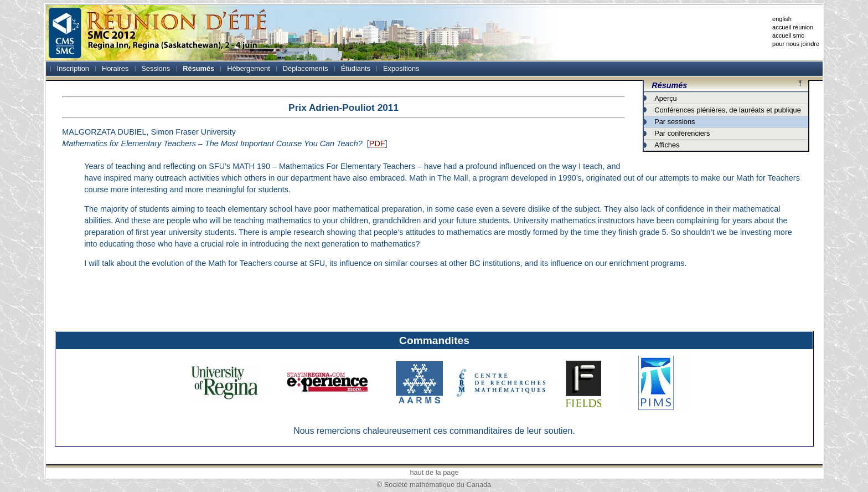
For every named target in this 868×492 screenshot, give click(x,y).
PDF (377, 143)
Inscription (73, 68)
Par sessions (675, 122)
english (782, 19)
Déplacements (306, 68)
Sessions (156, 68)
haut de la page (434, 472)
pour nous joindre (796, 44)
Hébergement (249, 68)
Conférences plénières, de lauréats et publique (728, 110)
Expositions (401, 68)
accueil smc (788, 35)
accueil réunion (793, 27)
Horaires (115, 68)
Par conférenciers (682, 133)
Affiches (667, 145)
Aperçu (666, 98)
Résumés (198, 68)
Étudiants (356, 68)
